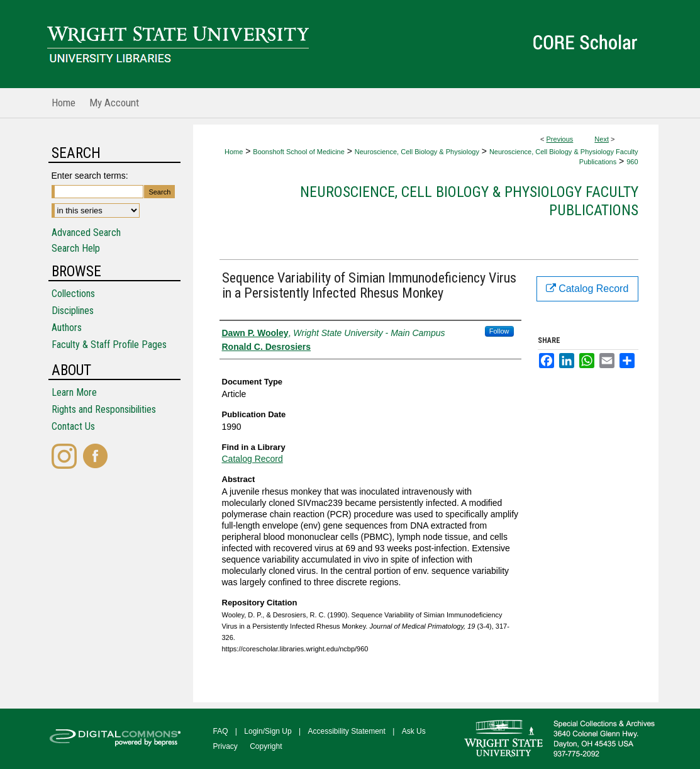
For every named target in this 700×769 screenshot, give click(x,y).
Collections (73, 294)
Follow (499, 331)
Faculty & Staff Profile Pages (109, 345)
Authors (67, 328)
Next (602, 139)
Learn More (74, 392)
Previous (560, 139)
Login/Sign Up (268, 731)
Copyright (266, 746)
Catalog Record (253, 459)
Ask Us (414, 731)
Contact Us (73, 426)
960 (632, 162)
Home (234, 152)
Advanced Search (86, 233)
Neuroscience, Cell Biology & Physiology (417, 152)
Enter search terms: (90, 176)
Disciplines (73, 311)
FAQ (221, 731)
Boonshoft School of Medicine (299, 152)
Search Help (76, 248)
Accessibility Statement (347, 731)
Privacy (225, 746)
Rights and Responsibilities (104, 409)
